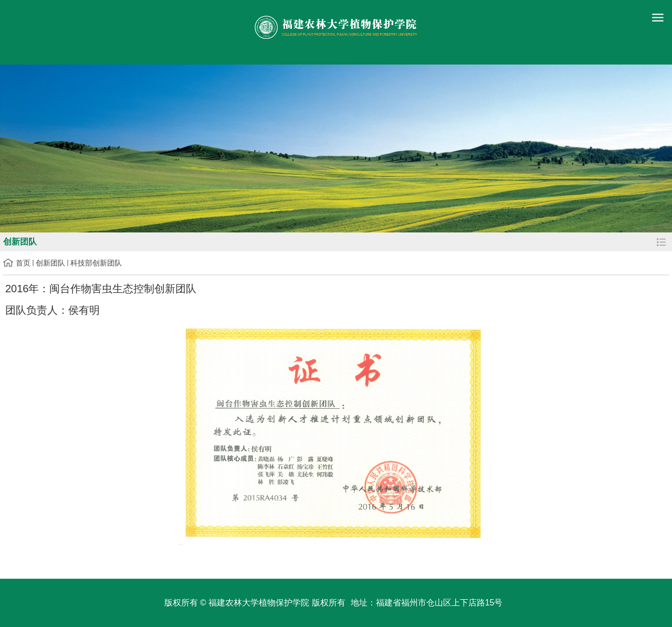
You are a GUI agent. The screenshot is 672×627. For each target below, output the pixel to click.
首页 (23, 263)
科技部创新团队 (96, 263)
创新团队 (50, 263)
